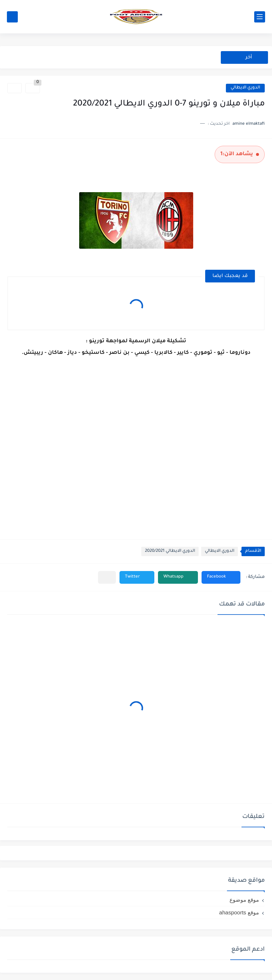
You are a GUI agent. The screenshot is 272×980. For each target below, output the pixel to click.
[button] (221, 577)
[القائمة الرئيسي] (260, 17)
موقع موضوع (244, 900)
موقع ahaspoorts (239, 912)
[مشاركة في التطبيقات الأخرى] (107, 577)
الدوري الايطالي (245, 88)
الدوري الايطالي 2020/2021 (170, 551)
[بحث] (12, 17)
